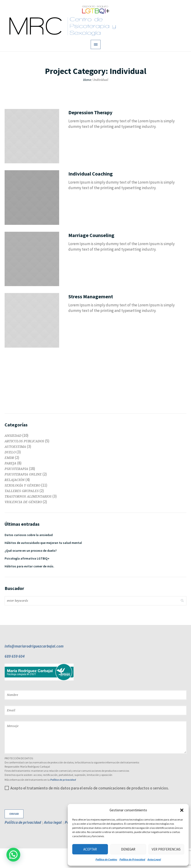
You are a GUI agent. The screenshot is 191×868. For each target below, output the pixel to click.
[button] (182, 810)
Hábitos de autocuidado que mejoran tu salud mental (43, 543)
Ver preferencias (166, 849)
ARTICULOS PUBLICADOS (24, 441)
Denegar (128, 849)
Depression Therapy (90, 112)
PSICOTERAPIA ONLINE (23, 474)
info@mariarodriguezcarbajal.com (34, 646)
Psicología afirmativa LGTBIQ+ (27, 558)
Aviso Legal (154, 859)
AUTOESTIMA (15, 447)
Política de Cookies (106, 859)
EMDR (9, 458)
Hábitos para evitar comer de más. (29, 566)
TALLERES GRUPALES (22, 491)
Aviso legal (53, 822)
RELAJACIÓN (15, 480)
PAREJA (10, 463)
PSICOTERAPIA (16, 469)
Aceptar (90, 849)
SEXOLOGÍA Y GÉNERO (22, 485)
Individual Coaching (91, 174)
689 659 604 (15, 656)
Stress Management (91, 296)
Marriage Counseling (91, 235)
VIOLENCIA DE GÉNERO (23, 502)
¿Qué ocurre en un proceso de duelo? (31, 551)
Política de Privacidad (132, 859)
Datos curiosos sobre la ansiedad (29, 535)
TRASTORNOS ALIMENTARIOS (28, 496)
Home (87, 80)
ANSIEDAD (13, 436)
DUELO (10, 452)
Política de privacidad (63, 780)
